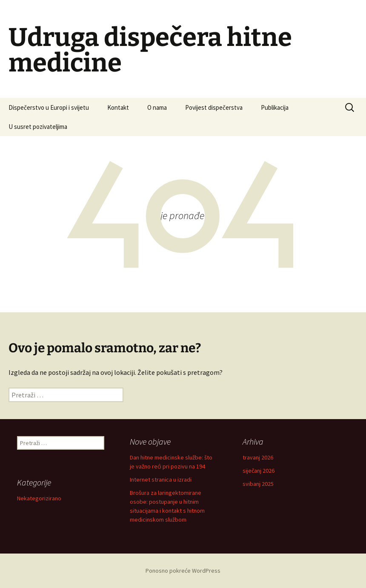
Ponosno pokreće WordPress (183, 571)
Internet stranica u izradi (161, 480)
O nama (157, 107)
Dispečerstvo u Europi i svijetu (49, 107)
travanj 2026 (258, 457)
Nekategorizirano (39, 498)
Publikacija (275, 107)
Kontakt (118, 107)
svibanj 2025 (258, 484)
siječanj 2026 (259, 471)
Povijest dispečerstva (214, 107)
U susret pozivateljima (38, 127)
